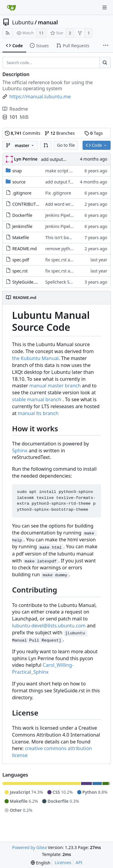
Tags (94, 133)
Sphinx (20, 451)
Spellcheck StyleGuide (67, 282)
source (19, 182)
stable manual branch (37, 399)
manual (48, 22)
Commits (23, 133)
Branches (60, 133)
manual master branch (55, 386)
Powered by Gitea (29, 847)
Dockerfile (22, 215)
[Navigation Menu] (105, 8)
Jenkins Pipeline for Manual (72, 215)
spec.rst (20, 271)
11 (41, 33)
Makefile (21, 237)
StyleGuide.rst (26, 282)
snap (17, 171)
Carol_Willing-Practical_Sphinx (43, 668)
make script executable (68, 171)
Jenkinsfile (22, 226)
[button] (46, 145)
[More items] (106, 46)
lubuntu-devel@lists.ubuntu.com (49, 626)
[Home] (11, 8)
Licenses (63, 862)
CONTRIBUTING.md (32, 204)
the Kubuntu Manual (35, 358)
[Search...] (105, 63)
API (79, 862)
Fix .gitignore (58, 193)
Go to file (66, 145)
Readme (15, 109)
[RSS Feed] (8, 33)
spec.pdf (21, 260)
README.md (25, 249)
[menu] (41, 863)
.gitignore (22, 193)
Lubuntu (23, 22)
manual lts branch (38, 413)
